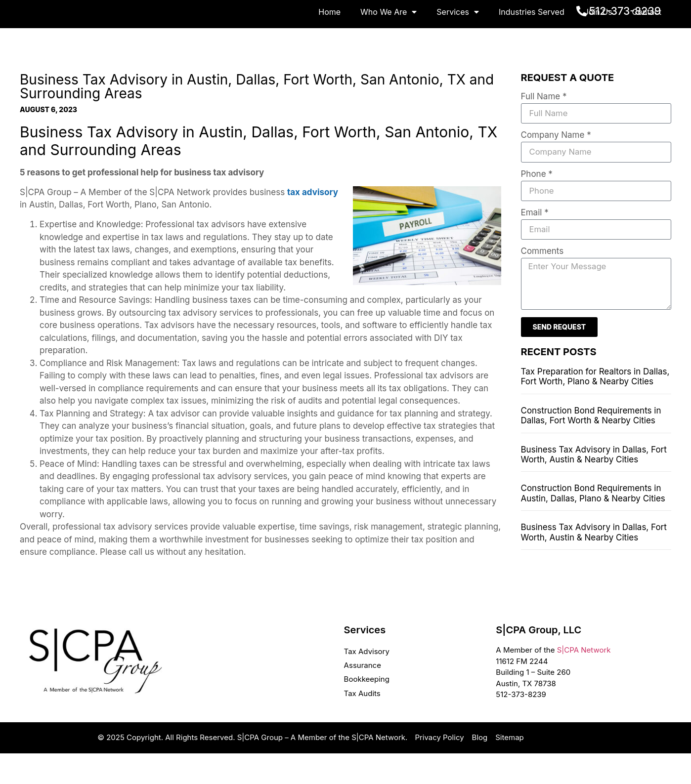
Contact (647, 43)
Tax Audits (362, 724)
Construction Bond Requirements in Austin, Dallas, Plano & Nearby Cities (593, 526)
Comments (542, 284)
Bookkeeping (367, 710)
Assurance (363, 696)
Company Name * (556, 166)
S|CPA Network (584, 681)
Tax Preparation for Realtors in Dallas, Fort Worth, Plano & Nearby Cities (595, 410)
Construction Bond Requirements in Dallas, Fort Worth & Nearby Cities (591, 449)
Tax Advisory (367, 682)
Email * (535, 245)
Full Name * (544, 128)
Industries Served (532, 43)
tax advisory (313, 223)
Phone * (537, 206)
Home (329, 43)
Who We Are (389, 43)
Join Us (598, 43)
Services (458, 43)
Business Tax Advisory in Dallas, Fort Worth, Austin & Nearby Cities (594, 488)
